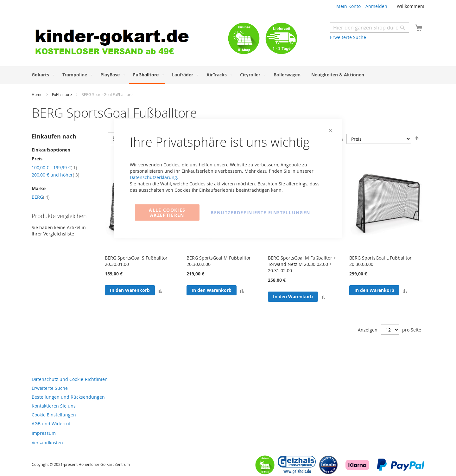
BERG (41, 197)
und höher (55, 175)
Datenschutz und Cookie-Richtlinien (70, 379)
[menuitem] (42, 75)
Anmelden (376, 6)
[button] (405, 290)
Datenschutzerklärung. (154, 177)
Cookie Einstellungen (54, 415)
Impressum (44, 433)
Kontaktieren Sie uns (54, 406)
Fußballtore (62, 94)
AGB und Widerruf (51, 424)
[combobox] (370, 28)
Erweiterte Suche (348, 37)
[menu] (228, 75)
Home (38, 94)
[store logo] (130, 40)
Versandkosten (47, 443)
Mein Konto (348, 6)
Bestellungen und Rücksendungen (68, 397)
